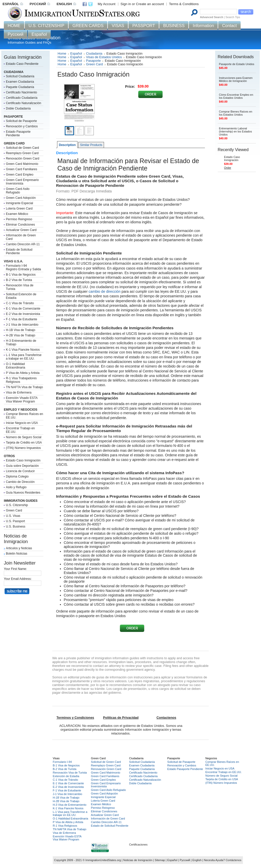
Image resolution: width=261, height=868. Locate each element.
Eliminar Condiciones (20, 225)
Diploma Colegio (17, 476)
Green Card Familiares (22, 169)
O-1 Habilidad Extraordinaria (16, 366)
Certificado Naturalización (24, 103)
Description (67, 145)
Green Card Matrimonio (22, 164)
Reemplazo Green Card (22, 153)
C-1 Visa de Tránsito (20, 303)
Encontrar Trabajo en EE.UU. (224, 772)
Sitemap (160, 860)
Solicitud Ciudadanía (20, 76)
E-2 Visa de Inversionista (23, 314)
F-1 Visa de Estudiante (22, 319)
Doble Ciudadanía (18, 108)
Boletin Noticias (17, 554)
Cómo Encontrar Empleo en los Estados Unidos (236, 96)
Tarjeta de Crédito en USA (24, 443)
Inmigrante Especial (19, 203)
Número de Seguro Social (24, 437)
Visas (56, 758)
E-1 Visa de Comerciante (23, 309)
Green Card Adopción (21, 198)
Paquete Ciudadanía (20, 87)
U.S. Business (16, 527)
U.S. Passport (15, 521)
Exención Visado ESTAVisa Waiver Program (22, 400)
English (197, 860)
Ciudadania (94, 54)
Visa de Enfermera (19, 393)
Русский (185, 860)
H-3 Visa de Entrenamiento (70, 805)
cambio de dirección (105, 291)
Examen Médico (17, 214)
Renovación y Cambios (22, 126)
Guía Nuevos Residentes (23, 493)
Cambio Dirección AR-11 (23, 244)
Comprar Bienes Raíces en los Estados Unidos (236, 113)
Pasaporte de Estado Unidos (237, 64)
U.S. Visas (13, 516)
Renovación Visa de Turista (70, 773)
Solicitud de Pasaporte (21, 121)
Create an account (150, 4)
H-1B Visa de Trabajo (21, 330)
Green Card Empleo (20, 175)
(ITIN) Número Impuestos (23, 448)
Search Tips (233, 17)
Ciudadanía (136, 758)
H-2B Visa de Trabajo (21, 335)
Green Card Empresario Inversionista (22, 182)
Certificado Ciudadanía (22, 98)
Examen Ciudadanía (20, 82)
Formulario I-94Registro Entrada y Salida (23, 267)
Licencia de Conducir (20, 471)
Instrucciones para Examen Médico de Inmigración (236, 79)
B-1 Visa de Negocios (21, 275)
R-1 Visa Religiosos (65, 826)
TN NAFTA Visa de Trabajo (24, 387)
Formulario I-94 (62, 762)
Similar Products (91, 145)
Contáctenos (233, 860)
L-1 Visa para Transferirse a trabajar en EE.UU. (24, 357)
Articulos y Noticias (19, 548)
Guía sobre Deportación (22, 466)
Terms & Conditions (184, 4)
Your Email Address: (18, 579)
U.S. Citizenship (17, 505)
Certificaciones (138, 845)
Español (76, 54)
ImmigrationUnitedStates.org (103, 860)
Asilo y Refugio (16, 487)
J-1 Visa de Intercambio (22, 325)
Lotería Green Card (19, 209)
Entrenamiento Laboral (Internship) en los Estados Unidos (235, 131)
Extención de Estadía (66, 776)
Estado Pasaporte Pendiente (18, 133)
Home (62, 54)
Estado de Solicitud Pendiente (19, 251)
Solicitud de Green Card (22, 148)
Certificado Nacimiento (21, 92)
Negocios (211, 758)
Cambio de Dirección (20, 482)
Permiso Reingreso (19, 219)
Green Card (14, 510)
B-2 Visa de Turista (19, 280)
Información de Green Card (108, 818)
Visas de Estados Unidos (104, 57)
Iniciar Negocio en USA (22, 423)
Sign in (126, 4)
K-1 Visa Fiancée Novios (23, 350)
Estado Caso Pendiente (22, 64)
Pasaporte (94, 61)
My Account (106, 4)
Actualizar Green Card (21, 230)
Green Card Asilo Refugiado (18, 191)
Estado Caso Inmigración (23, 460)
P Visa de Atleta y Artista (23, 373)
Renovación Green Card (23, 158)
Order (228, 168)
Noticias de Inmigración (138, 860)
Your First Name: (15, 569)
